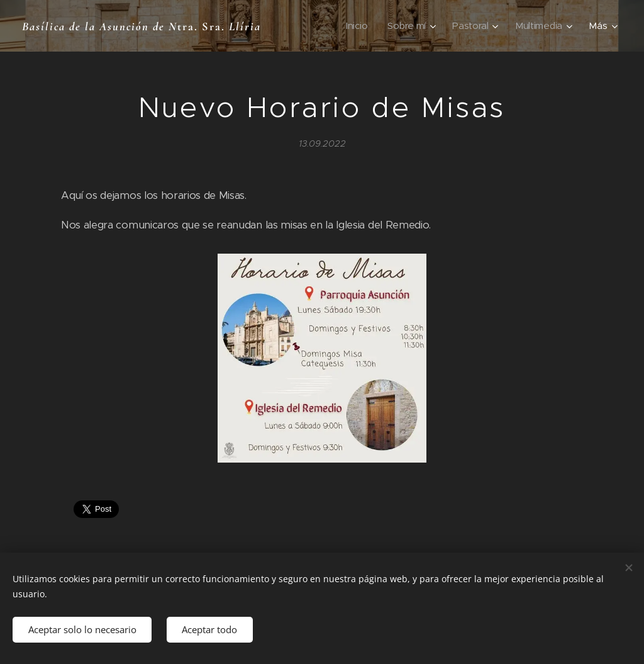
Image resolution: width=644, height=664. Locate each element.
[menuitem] (355, 26)
